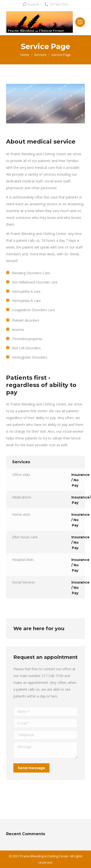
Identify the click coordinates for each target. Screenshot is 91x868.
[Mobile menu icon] (80, 22)
